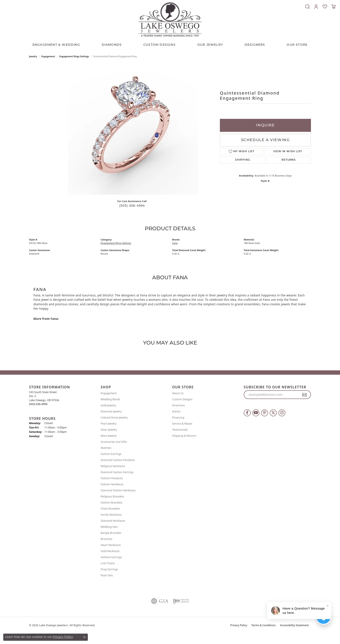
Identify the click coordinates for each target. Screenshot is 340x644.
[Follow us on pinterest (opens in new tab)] (265, 413)
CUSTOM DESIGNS (159, 45)
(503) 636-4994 (132, 206)
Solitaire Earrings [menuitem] (111, 557)
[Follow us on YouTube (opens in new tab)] (256, 413)
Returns (289, 160)
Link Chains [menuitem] (108, 563)
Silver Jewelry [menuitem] (109, 430)
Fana (175, 243)
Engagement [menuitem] (109, 393)
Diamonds (112, 45)
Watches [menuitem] (106, 448)
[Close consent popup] (84, 637)
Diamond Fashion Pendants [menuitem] (118, 460)
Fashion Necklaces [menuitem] (112, 484)
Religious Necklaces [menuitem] (113, 466)
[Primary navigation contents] (170, 44)
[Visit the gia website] (160, 601)
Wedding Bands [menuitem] (110, 399)
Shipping (243, 160)
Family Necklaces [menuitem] (111, 515)
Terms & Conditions (264, 625)
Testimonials (180, 430)
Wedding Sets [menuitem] (109, 527)
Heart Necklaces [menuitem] (111, 545)
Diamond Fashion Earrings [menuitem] (117, 472)
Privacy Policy (239, 625)
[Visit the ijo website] (181, 601)
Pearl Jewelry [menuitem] (109, 424)
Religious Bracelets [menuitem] (112, 496)
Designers (255, 45)
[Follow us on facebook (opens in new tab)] (247, 413)
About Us (178, 393)
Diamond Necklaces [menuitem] (113, 521)
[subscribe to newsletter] (305, 395)
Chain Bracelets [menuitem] (110, 509)
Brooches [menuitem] (106, 539)
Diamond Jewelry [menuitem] (111, 411)
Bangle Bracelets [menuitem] (111, 533)
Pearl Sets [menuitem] (107, 575)
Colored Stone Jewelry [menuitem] (114, 418)
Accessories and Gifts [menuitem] (114, 442)
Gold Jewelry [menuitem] (108, 405)
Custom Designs (182, 399)
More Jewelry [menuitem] (109, 436)
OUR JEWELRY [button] (210, 45)
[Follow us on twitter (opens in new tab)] (273, 413)
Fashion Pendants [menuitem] (112, 478)
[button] (307, 7)
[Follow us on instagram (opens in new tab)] (282, 413)
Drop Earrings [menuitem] (109, 569)
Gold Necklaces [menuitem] (110, 551)
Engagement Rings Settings (74, 56)
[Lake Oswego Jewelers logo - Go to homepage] (170, 19)
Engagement (48, 56)
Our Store (297, 45)
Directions (178, 405)
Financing (178, 418)
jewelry (33, 56)
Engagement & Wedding (56, 45)
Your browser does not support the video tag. (133, 130)
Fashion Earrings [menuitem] (111, 454)
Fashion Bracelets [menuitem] (112, 503)
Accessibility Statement (294, 625)
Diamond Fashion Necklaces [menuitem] (118, 490)
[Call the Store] (38, 404)
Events (176, 411)
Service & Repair (182, 424)
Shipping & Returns (184, 436)
